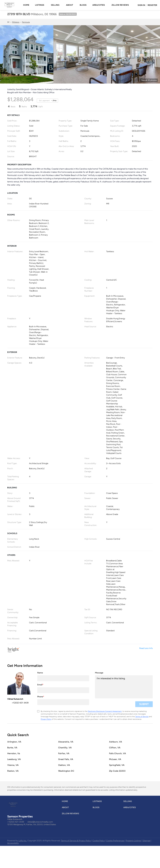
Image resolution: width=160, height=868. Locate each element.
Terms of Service (142, 717)
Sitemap (146, 841)
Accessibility (13, 843)
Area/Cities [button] (99, 5)
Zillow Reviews (120, 5)
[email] (63, 690)
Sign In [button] (141, 5)
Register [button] (152, 5)
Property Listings (133, 841)
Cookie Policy (99, 841)
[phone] (63, 702)
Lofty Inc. (23, 841)
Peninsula (26, 22)
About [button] (70, 5)
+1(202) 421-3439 (16, 822)
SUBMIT (144, 704)
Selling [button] (55, 5)
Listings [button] (40, 5)
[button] (66, 802)
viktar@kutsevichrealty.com (40, 822)
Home (26, 5)
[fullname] (63, 678)
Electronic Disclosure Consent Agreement (105, 711)
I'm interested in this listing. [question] (124, 687)
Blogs (83, 5)
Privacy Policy (46, 719)
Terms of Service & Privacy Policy (76, 841)
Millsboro (16, 22)
